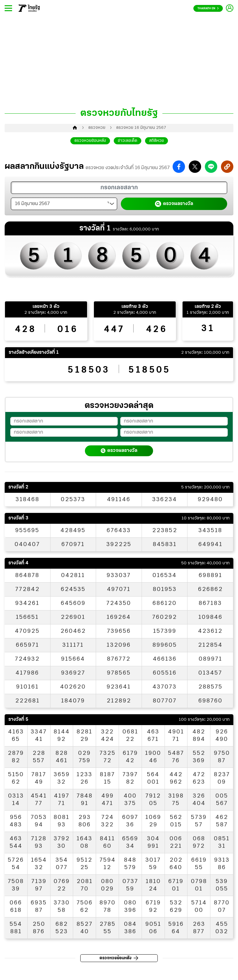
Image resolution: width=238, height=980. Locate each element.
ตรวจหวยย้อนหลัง (90, 141)
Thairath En (208, 9)
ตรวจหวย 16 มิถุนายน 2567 (141, 128)
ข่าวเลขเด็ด (128, 141)
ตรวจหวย (97, 128)
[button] (179, 167)
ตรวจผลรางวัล (174, 204)
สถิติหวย (156, 141)
